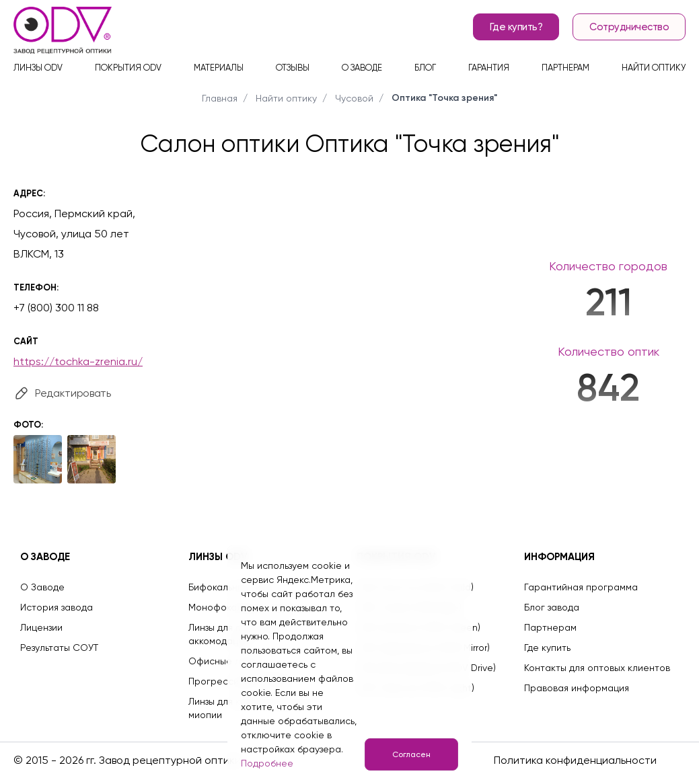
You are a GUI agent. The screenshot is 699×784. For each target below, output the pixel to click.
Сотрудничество (629, 27)
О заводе (362, 68)
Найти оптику (654, 68)
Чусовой (354, 98)
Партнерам (565, 68)
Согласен (411, 754)
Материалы (219, 68)
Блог (425, 68)
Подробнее (267, 763)
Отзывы (293, 68)
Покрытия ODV (128, 68)
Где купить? (516, 27)
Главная (220, 98)
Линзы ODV (38, 68)
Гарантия (489, 68)
